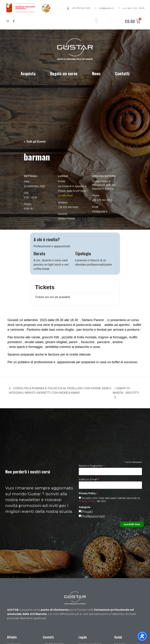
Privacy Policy (87, 501)
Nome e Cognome (92, 466)
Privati (87, 512)
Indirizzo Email (89, 479)
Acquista (28, 73)
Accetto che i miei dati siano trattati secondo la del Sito (109, 500)
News (96, 73)
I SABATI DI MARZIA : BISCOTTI (126, 391)
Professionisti (93, 516)
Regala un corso (64, 73)
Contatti (122, 73)
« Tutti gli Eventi (35, 142)
